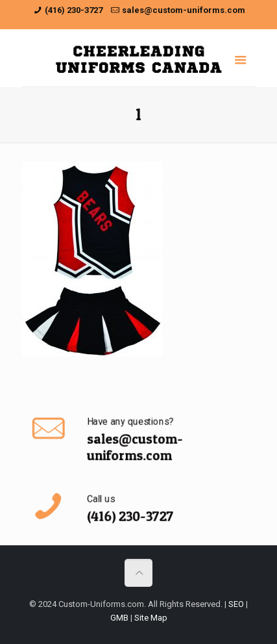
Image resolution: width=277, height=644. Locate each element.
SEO (236, 604)
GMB (119, 618)
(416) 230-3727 (74, 10)
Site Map (151, 618)
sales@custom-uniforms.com (184, 10)
